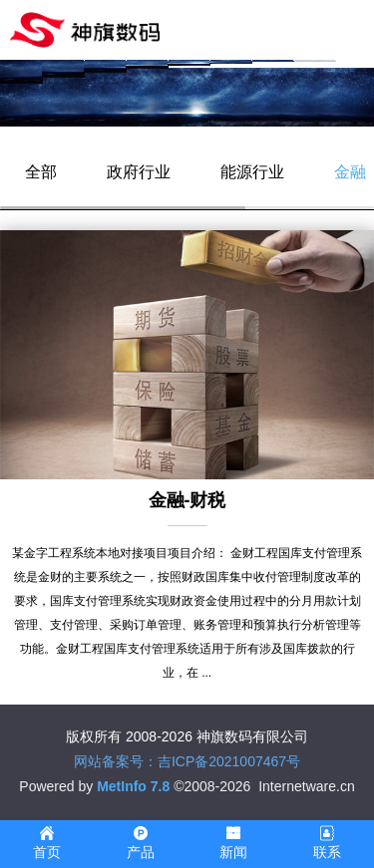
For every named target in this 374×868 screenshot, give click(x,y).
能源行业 (252, 172)
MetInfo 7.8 (133, 786)
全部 (41, 172)
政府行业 (139, 172)
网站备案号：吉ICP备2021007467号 (187, 761)
